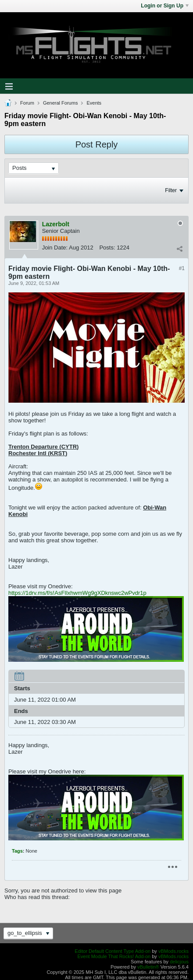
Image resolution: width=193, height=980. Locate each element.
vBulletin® (148, 967)
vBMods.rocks (173, 951)
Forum (27, 103)
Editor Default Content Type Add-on (113, 951)
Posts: (107, 248)
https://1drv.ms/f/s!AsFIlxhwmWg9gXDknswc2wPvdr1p (77, 593)
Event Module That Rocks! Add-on (114, 956)
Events (94, 103)
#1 (182, 268)
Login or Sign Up (165, 6)
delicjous (179, 962)
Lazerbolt (56, 224)
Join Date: (55, 248)
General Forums (60, 103)
